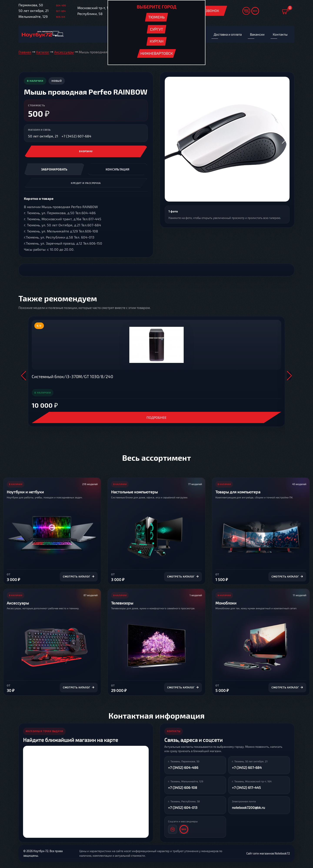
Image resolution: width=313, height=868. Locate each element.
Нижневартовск (157, 53)
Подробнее (156, 418)
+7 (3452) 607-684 (76, 136)
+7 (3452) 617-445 (246, 788)
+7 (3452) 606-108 (183, 788)
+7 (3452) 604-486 (183, 768)
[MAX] (184, 830)
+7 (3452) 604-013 (183, 808)
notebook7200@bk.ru (248, 808)
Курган (157, 41)
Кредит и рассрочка (86, 183)
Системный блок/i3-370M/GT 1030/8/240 (72, 377)
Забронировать (54, 170)
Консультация (118, 170)
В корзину (86, 152)
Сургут (156, 29)
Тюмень (156, 17)
